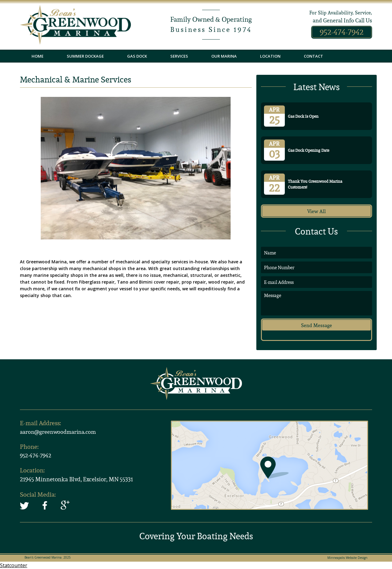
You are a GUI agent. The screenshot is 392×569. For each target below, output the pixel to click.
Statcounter (14, 565)
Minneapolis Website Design (347, 558)
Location (270, 56)
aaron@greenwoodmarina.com (58, 432)
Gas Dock (137, 56)
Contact (313, 56)
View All (317, 211)
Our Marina (224, 56)
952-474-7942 (342, 32)
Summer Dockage (85, 56)
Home (38, 56)
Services (179, 56)
